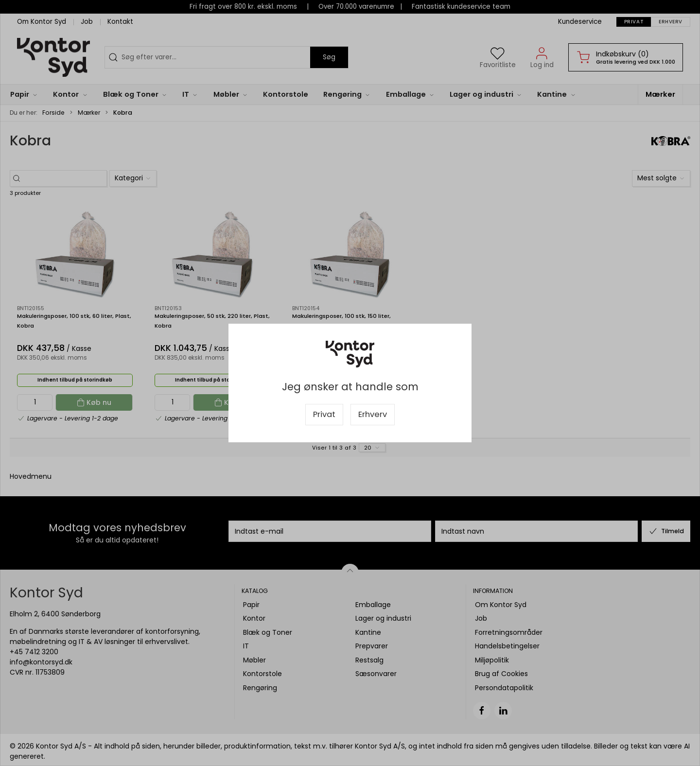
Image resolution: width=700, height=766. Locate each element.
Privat (324, 414)
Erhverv (373, 414)
